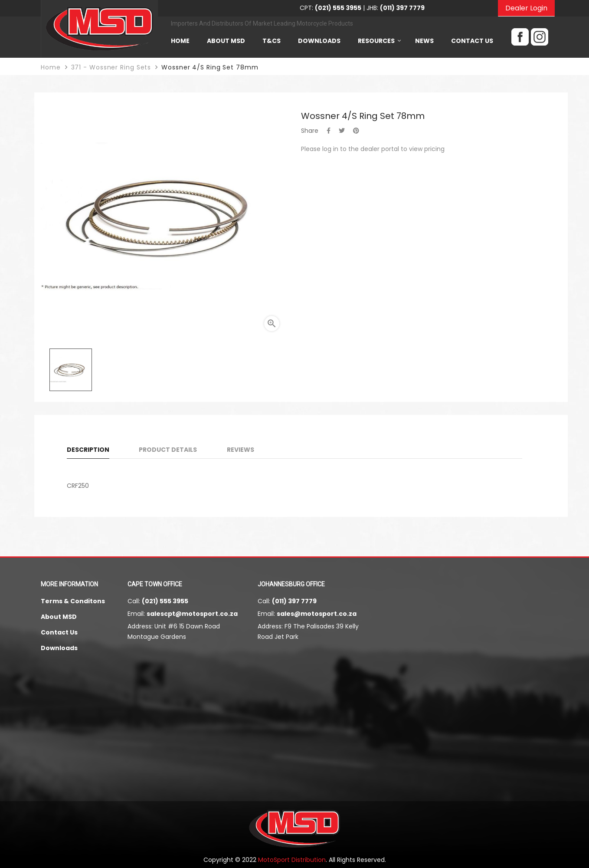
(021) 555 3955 (165, 601)
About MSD (59, 617)
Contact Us (59, 632)
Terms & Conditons (73, 601)
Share (329, 131)
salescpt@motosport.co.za (192, 614)
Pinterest (356, 131)
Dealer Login (526, 8)
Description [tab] (88, 450)
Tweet (342, 131)
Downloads (59, 648)
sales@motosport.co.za (317, 614)
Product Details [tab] (168, 450)
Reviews (241, 450)
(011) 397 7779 (294, 601)
